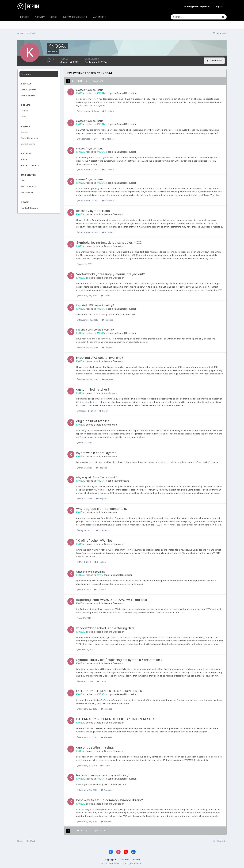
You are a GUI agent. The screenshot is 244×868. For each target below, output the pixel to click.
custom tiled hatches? (93, 389)
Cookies (136, 859)
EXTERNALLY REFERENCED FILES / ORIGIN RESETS (109, 691)
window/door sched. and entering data (105, 628)
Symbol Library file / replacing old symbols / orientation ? (119, 660)
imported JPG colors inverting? (95, 305)
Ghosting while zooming (91, 572)
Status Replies (28, 95)
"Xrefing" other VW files (94, 541)
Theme (124, 859)
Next (80, 81)
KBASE (54, 17)
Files (23, 181)
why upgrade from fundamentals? (97, 477)
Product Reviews (29, 208)
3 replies (100, 590)
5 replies (106, 709)
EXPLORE (25, 17)
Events (24, 132)
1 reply (105, 296)
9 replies (108, 111)
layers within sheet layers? (96, 453)
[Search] (185, 17)
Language (110, 859)
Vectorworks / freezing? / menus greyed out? (110, 274)
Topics (24, 111)
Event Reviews (28, 144)
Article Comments (30, 165)
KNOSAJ (81, 93)
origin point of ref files (93, 421)
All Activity (26, 74)
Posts (24, 117)
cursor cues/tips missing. (95, 747)
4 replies (107, 320)
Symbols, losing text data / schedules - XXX (109, 243)
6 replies (101, 499)
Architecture (111, 393)
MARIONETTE (99, 17)
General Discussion (126, 93)
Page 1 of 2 (99, 81)
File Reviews (27, 193)
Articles (25, 159)
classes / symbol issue (90, 90)
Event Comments (29, 138)
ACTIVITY (40, 17)
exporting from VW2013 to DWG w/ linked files (112, 600)
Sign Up (219, 6)
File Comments (28, 187)
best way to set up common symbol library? (103, 775)
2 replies (100, 562)
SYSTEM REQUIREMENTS (75, 17)
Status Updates (29, 89)
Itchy (99, 575)
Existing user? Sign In (197, 7)
